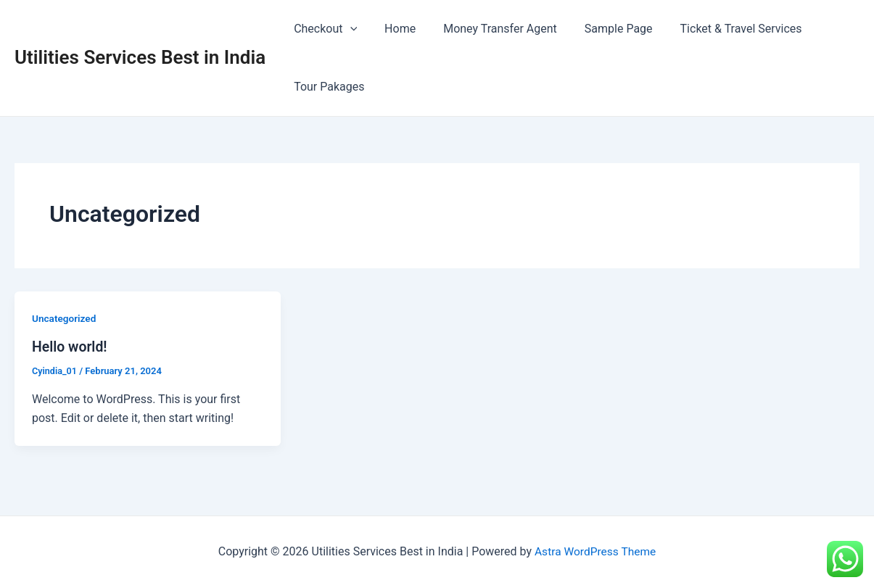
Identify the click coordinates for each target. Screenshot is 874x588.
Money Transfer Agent (489, 29)
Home (393, 29)
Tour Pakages (327, 87)
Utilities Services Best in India (140, 57)
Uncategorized (65, 318)
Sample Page (603, 29)
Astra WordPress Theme (595, 551)
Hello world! (71, 347)
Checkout (323, 29)
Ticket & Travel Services (722, 29)
